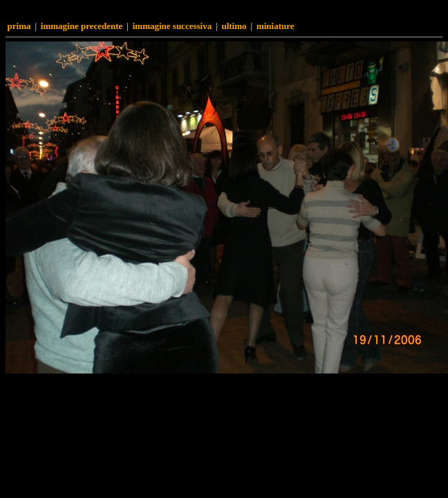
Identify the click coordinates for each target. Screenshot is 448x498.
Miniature (276, 26)
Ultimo (234, 26)
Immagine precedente (82, 26)
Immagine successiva (172, 26)
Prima (19, 26)
